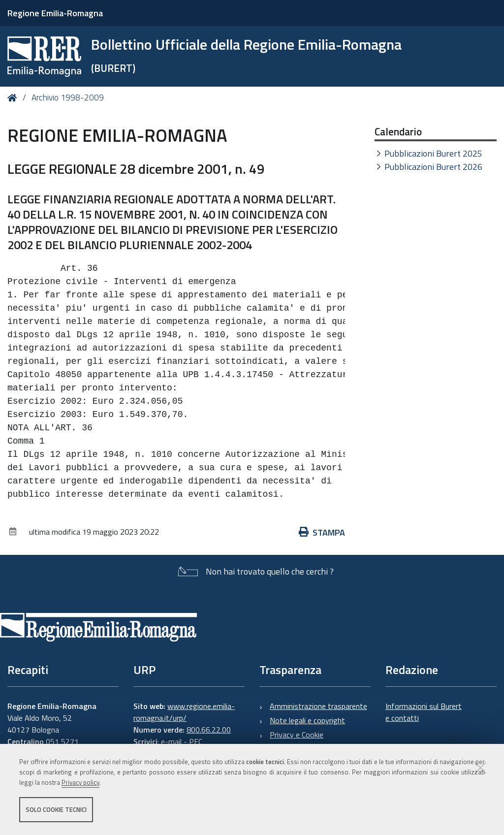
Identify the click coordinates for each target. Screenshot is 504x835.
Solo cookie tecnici (56, 809)
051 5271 (62, 741)
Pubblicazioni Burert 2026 (433, 167)
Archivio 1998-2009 (68, 97)
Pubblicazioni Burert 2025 (433, 153)
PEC (196, 741)
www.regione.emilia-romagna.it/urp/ (184, 712)
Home (14, 98)
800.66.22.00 (209, 730)
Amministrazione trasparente (318, 706)
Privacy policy (80, 782)
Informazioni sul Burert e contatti (424, 712)
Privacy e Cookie (297, 735)
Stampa (322, 532)
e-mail (171, 741)
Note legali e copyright (307, 720)
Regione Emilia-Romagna (55, 13)
